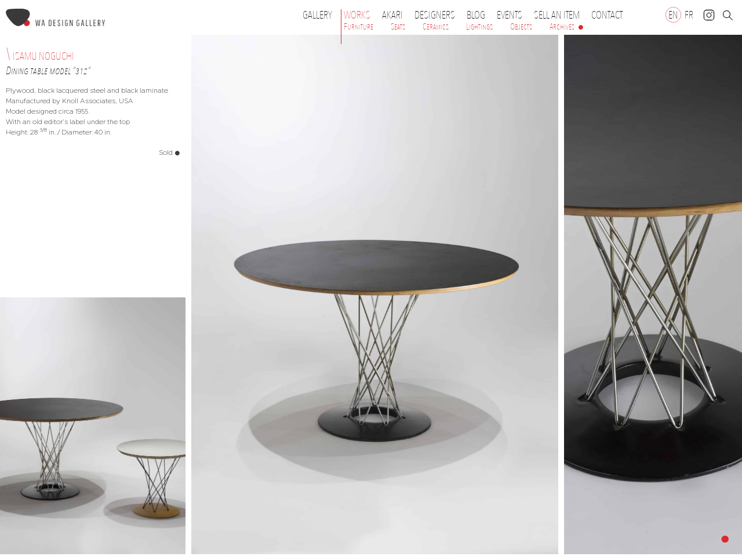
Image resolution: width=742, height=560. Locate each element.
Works (360, 15)
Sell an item (557, 15)
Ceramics (436, 27)
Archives (562, 27)
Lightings (479, 27)
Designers (438, 15)
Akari (392, 15)
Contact (607, 15)
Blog (476, 15)
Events (512, 15)
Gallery (317, 15)
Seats (398, 27)
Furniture (359, 27)
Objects (521, 27)
